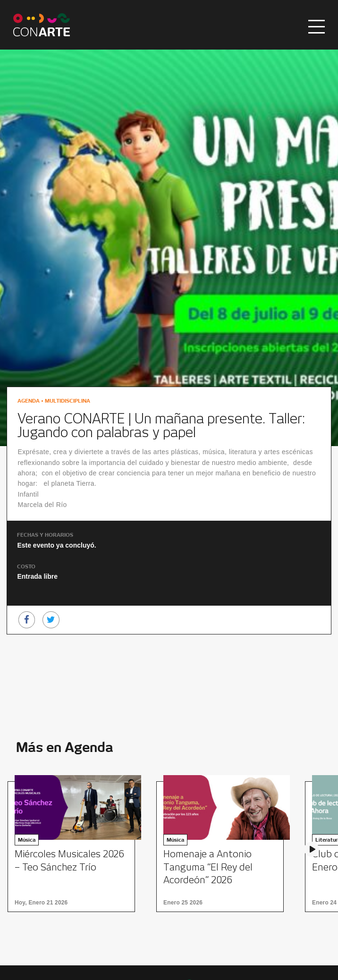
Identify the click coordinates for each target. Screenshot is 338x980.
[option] (74, 847)
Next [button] (312, 849)
